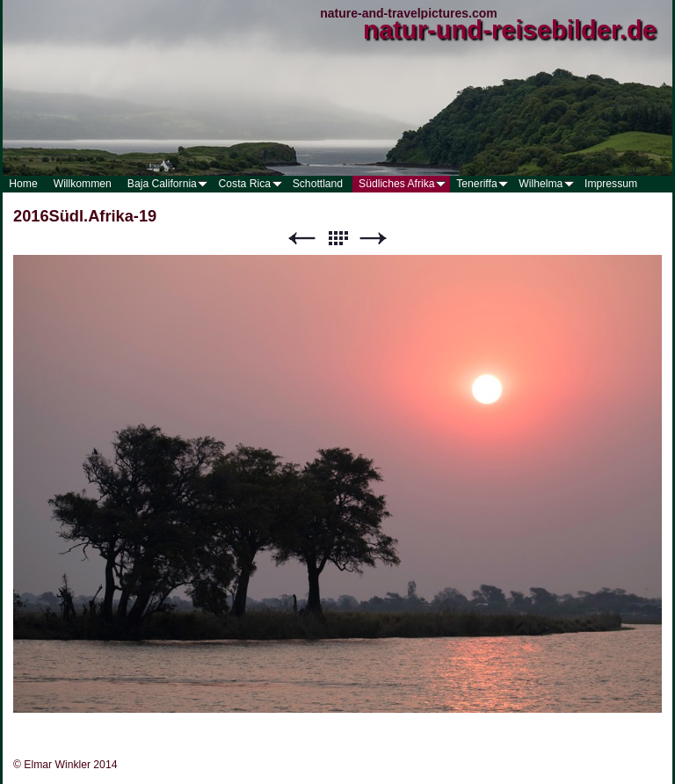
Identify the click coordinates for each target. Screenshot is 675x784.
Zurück (301, 239)
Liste (337, 239)
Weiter (374, 239)
